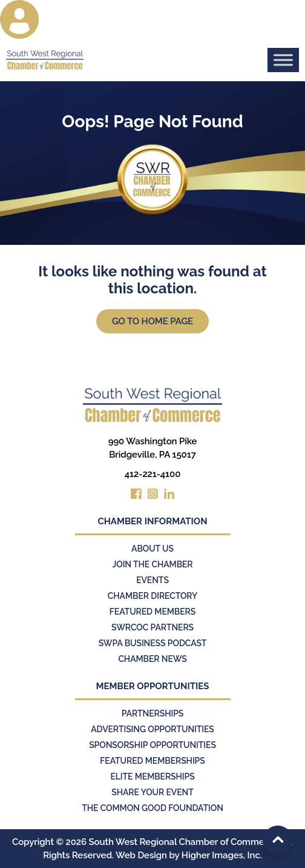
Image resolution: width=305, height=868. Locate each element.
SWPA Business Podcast (153, 643)
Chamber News (152, 659)
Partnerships (153, 713)
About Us (152, 549)
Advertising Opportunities (152, 729)
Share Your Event (152, 792)
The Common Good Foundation (152, 808)
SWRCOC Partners (152, 627)
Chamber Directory (152, 596)
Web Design (141, 855)
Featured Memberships (152, 761)
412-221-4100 (153, 474)
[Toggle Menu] (283, 60)
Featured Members (152, 612)
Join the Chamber (152, 564)
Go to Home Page (152, 321)
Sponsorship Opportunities (152, 745)
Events (152, 580)
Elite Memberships (152, 776)
